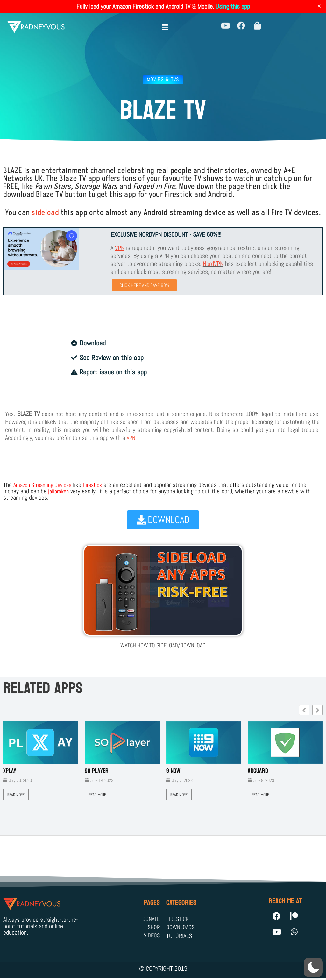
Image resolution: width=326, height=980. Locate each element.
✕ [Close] (319, 6)
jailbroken (60, 492)
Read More (16, 795)
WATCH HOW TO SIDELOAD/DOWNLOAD (163, 645)
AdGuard (258, 771)
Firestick (100, 485)
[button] (165, 25)
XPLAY (10, 771)
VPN (131, 438)
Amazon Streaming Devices (46, 485)
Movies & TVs (163, 79)
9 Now (173, 771)
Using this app (233, 6)
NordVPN (213, 264)
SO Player (97, 771)
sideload (45, 213)
